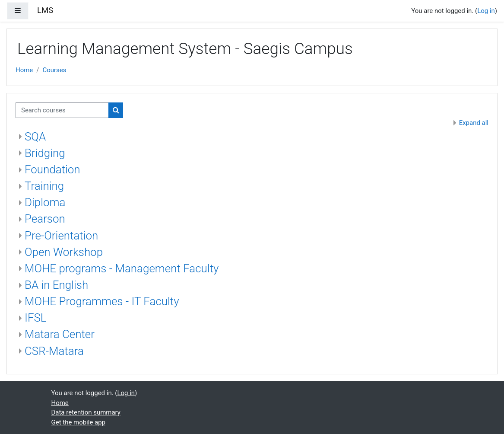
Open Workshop (64, 252)
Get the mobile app (79, 422)
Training (44, 186)
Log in (486, 11)
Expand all (474, 123)
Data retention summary (86, 412)
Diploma (45, 202)
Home (24, 70)
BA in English (56, 285)
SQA (35, 137)
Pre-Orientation (61, 236)
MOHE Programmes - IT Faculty (102, 301)
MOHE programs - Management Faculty (122, 268)
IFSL (36, 318)
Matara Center (60, 334)
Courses (54, 70)
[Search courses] (62, 110)
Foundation (52, 169)
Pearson (45, 219)
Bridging (45, 153)
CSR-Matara (54, 351)
